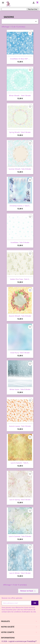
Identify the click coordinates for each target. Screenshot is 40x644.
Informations (8, 638)
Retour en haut (28, 591)
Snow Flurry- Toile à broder (20, 353)
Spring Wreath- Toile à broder (20, 132)
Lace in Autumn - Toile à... (20, 463)
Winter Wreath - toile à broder (20, 95)
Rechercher (33, 9)
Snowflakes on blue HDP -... (20, 59)
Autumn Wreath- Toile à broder (20, 316)
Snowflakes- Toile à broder (20, 242)
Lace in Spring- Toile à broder (20, 500)
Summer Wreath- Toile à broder (20, 169)
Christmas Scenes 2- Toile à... (20, 206)
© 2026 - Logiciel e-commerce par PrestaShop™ (19, 641)
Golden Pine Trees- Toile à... (20, 279)
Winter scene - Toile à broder (20, 389)
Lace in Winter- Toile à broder (20, 573)
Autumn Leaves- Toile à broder (20, 426)
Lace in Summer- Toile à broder (20, 536)
